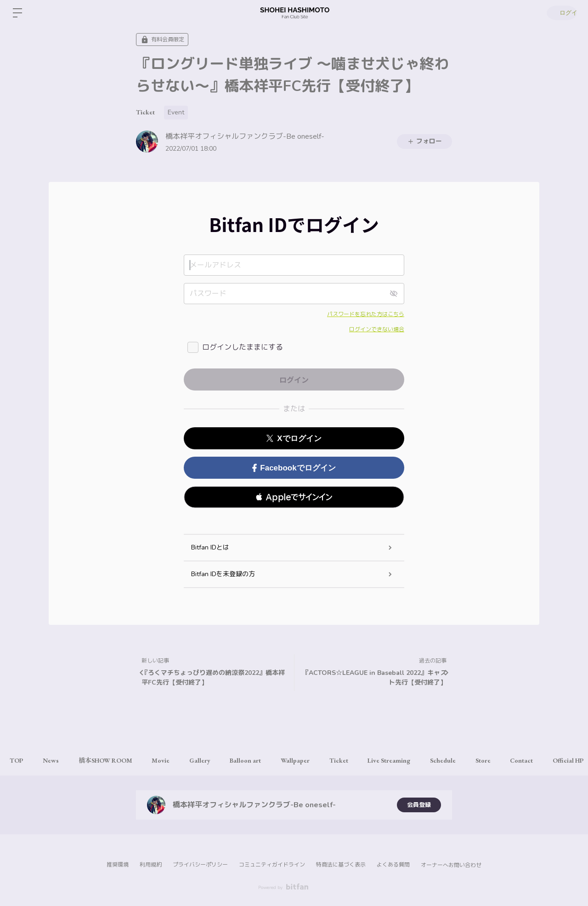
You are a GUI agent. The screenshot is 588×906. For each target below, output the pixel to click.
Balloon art (264, 760)
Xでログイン (294, 439)
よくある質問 (393, 865)
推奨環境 (118, 865)
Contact (560, 760)
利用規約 (151, 865)
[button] (294, 497)
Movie (172, 760)
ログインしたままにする (243, 347)
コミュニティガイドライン (272, 865)
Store (518, 760)
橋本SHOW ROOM (114, 760)
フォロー (424, 141)
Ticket (145, 112)
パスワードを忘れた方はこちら (366, 314)
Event (176, 112)
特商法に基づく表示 (341, 865)
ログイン (560, 13)
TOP (18, 760)
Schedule (475, 760)
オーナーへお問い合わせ (451, 865)
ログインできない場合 (377, 329)
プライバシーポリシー (200, 865)
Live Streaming (418, 760)
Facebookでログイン (294, 468)
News (56, 760)
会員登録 (419, 805)
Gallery (215, 760)
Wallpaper (317, 760)
